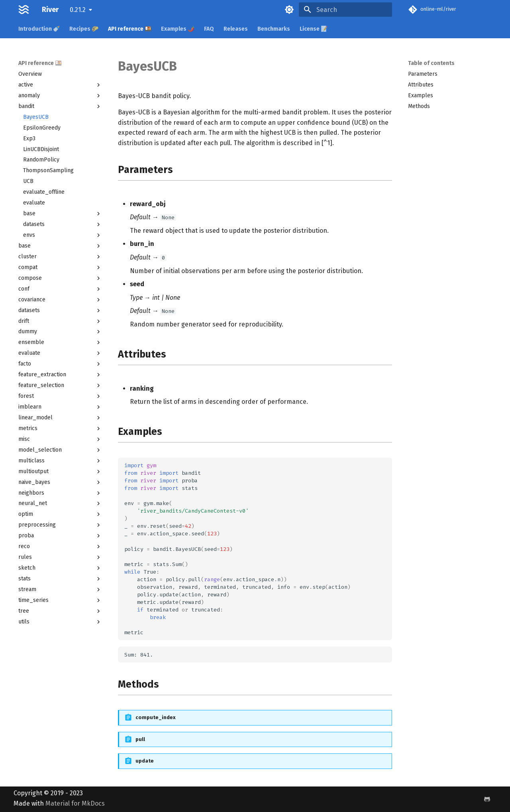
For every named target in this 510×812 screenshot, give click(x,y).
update (145, 761)
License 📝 (314, 29)
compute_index (156, 717)
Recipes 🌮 (84, 29)
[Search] (345, 10)
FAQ (209, 29)
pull (140, 739)
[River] (24, 10)
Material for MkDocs (75, 803)
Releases (236, 29)
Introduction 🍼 (39, 29)
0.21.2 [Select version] (78, 10)
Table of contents (431, 63)
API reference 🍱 (130, 29)
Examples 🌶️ (178, 29)
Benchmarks (274, 29)
